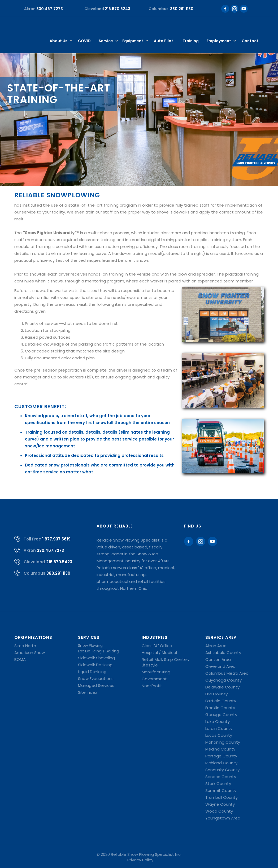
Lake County (218, 721)
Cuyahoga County (223, 680)
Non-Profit (152, 686)
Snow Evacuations (96, 679)
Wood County (219, 811)
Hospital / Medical (159, 653)
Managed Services (96, 685)
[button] (60, 41)
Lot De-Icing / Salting (99, 651)
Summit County (221, 790)
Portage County (221, 756)
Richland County (221, 763)
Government (154, 679)
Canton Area (218, 659)
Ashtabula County (223, 653)
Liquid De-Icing (92, 672)
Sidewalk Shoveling (96, 658)
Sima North (25, 646)
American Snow (30, 653)
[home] (34, 26)
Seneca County (221, 777)
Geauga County (221, 715)
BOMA (20, 659)
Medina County (220, 749)
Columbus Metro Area (227, 673)
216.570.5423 (59, 562)
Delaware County (222, 687)
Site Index (88, 692)
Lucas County (219, 735)
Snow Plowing (90, 645)
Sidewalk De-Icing (95, 665)
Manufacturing (156, 672)
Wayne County (220, 804)
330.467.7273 (50, 550)
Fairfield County (221, 701)
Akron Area (216, 646)
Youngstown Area (223, 818)
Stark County (218, 784)
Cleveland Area (220, 666)
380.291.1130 (58, 573)
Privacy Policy (140, 860)
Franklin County (220, 708)
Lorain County (219, 728)
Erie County (216, 694)
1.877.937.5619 (56, 539)
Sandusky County (222, 770)
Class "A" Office (157, 646)
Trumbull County (221, 797)
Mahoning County (223, 742)
